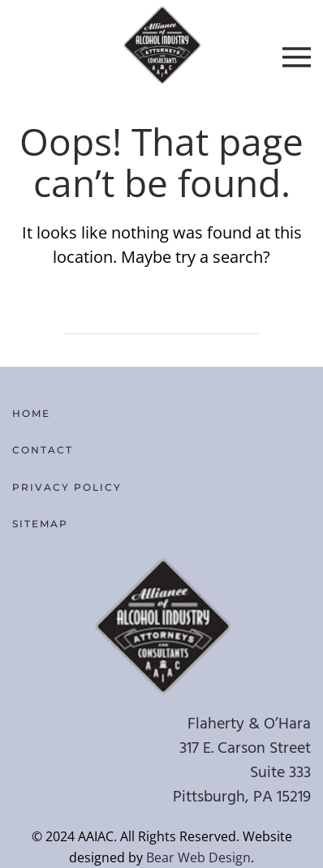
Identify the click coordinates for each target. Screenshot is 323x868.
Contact (43, 450)
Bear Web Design (198, 857)
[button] (297, 57)
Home (31, 413)
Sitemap (40, 524)
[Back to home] (162, 45)
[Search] (161, 318)
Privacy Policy (67, 487)
